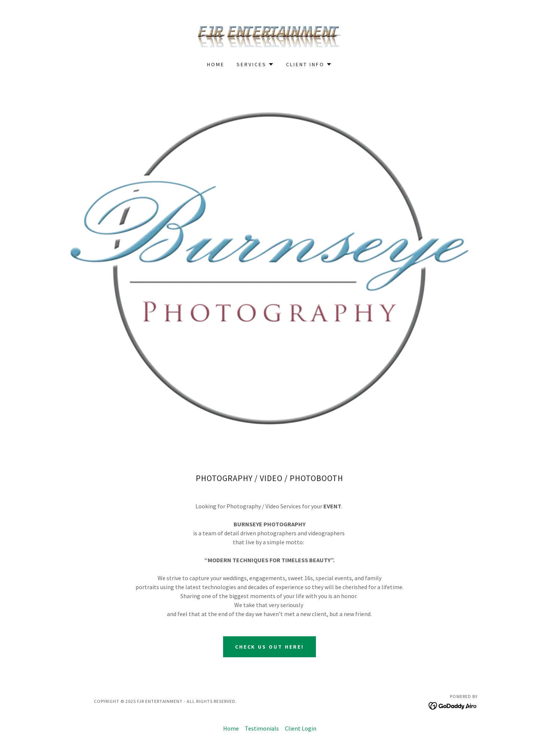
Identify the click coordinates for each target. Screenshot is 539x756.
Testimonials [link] (262, 728)
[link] (269, 35)
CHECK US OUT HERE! (270, 647)
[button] (255, 64)
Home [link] (216, 64)
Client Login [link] (301, 728)
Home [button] (231, 728)
